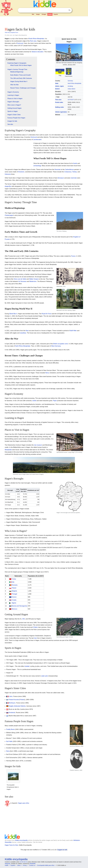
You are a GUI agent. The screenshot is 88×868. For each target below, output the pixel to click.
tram (36, 638)
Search (69, 10)
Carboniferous (69, 169)
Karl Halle (9, 741)
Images (38, 14)
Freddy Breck (10, 729)
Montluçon (12, 703)
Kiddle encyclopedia (21, 840)
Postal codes (59, 102)
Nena (47, 373)
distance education (37, 52)
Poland (14, 588)
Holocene (8, 174)
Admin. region (59, 86)
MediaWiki (33, 864)
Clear (66, 10)
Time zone (58, 100)
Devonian (58, 169)
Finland (11, 700)
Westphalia (8, 450)
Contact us (32, 865)
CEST (72, 100)
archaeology (37, 166)
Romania (15, 585)
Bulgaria (14, 591)
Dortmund (20, 43)
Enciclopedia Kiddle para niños (46, 865)
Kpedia (50, 14)
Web (33, 14)
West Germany (56, 346)
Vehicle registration (61, 112)
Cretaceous (68, 172)
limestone (21, 172)
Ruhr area (33, 41)
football (27, 666)
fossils (75, 163)
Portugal (14, 594)
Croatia (14, 600)
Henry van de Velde (20, 279)
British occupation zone (61, 344)
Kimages (44, 14)
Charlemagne (9, 215)
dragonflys (8, 186)
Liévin (11, 696)
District (57, 89)
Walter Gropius (34, 279)
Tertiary (74, 172)
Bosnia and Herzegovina (19, 606)
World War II (13, 314)
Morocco (14, 609)
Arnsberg (70, 86)
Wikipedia (8, 864)
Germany (70, 81)
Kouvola (16, 700)
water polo (45, 676)
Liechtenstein (37, 140)
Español (56, 14)
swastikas (23, 333)
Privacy (25, 865)
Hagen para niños (24, 803)
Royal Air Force (47, 314)
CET (69, 100)
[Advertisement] (44, 21)
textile (34, 401)
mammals (74, 178)
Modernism (33, 281)
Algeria (14, 603)
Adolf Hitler (73, 331)
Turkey (14, 579)
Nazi (27, 331)
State (57, 83)
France (73, 256)
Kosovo (14, 597)
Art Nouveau (22, 281)
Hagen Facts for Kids (11, 845)
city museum (38, 445)
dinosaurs (61, 178)
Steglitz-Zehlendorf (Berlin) (17, 706)
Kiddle (7, 865)
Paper (55, 401)
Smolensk (12, 713)
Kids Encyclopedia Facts (12, 32)
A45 (23, 619)
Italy (13, 582)
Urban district (71, 89)
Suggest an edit (62, 850)
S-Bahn (35, 627)
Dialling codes (59, 107)
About (19, 865)
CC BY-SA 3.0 (23, 862)
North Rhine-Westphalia (74, 83)
